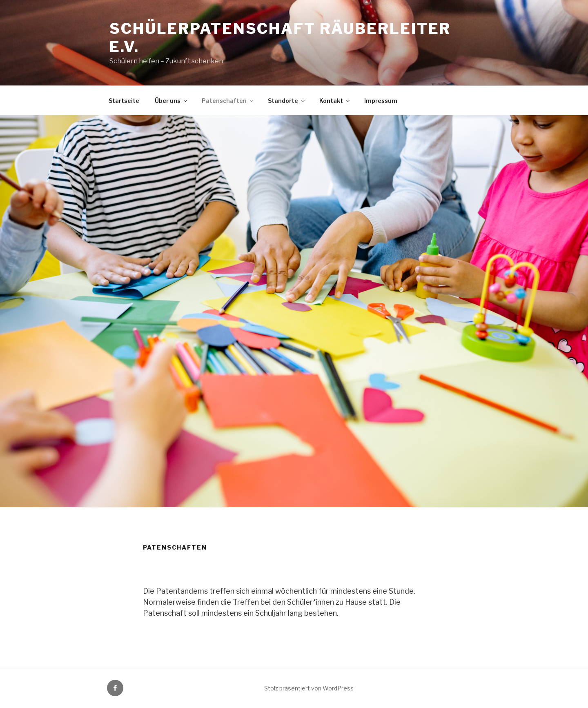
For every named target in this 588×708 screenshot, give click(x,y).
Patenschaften (228, 101)
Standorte (287, 101)
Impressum (381, 101)
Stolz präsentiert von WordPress (309, 688)
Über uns (171, 101)
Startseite (124, 101)
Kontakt (335, 101)
